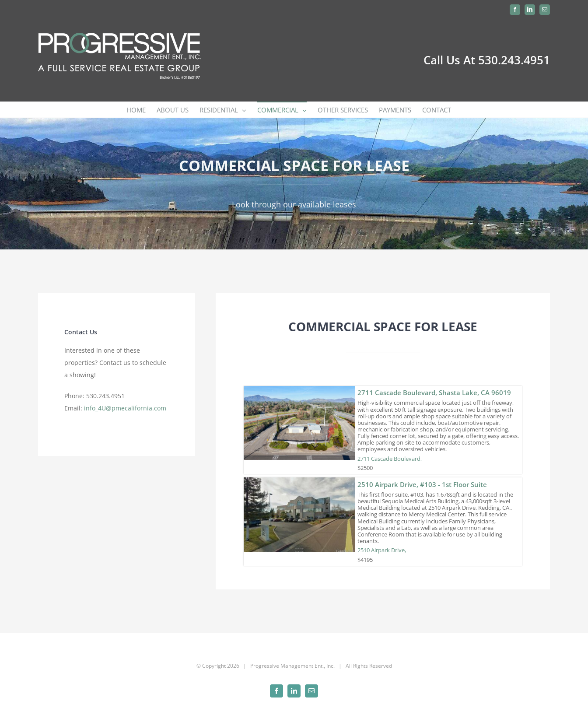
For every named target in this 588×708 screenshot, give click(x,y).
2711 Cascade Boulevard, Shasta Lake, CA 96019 (434, 393)
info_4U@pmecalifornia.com (125, 408)
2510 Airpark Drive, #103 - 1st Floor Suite (422, 484)
